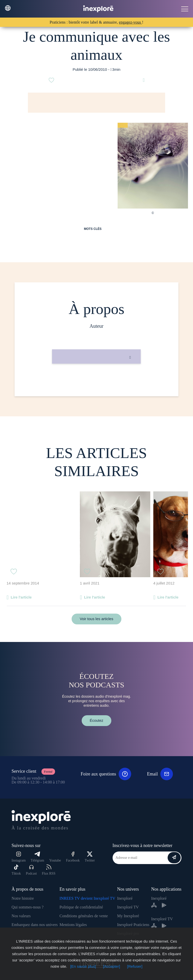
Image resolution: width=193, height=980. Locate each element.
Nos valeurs (21, 916)
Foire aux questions (106, 774)
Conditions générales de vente (84, 916)
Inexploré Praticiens (133, 925)
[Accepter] (112, 966)
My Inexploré (128, 916)
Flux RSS (49, 870)
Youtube (55, 860)
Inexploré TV (128, 907)
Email (160, 774)
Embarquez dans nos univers (35, 925)
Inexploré (125, 898)
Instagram (19, 857)
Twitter (90, 857)
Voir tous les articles (96, 619)
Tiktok (16, 870)
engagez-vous (130, 22)
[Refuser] (135, 966)
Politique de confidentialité (81, 907)
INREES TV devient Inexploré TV (87, 898)
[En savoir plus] (83, 966)
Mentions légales (73, 925)
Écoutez (96, 720)
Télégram (37, 857)
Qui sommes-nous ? (28, 907)
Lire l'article (21, 597)
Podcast (31, 870)
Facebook (73, 857)
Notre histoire (23, 898)
